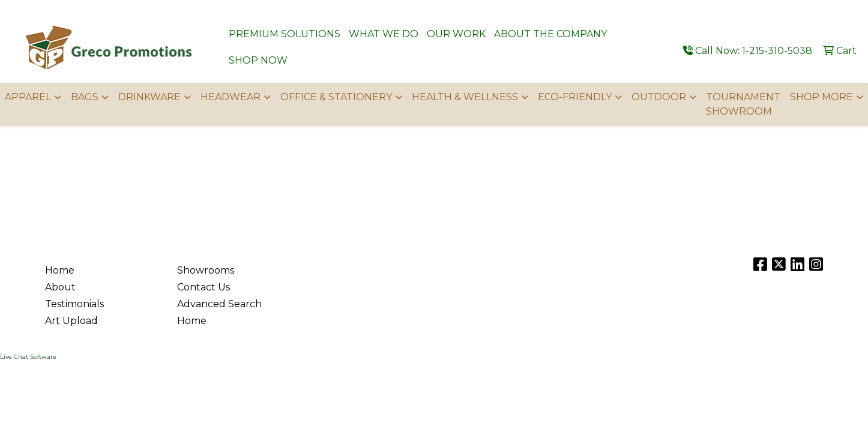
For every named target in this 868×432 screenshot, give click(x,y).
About (60, 287)
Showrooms (206, 270)
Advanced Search (219, 304)
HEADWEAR (231, 97)
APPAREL (28, 97)
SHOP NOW (258, 60)
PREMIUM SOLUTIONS (285, 34)
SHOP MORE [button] (821, 97)
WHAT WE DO (384, 34)
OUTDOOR (659, 97)
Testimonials (74, 304)
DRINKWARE (149, 97)
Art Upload (71, 321)
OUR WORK (456, 34)
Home (60, 270)
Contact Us (203, 287)
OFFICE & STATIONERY (336, 97)
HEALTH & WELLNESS (465, 97)
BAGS (85, 97)
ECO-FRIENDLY (575, 97)
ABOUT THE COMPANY (550, 34)
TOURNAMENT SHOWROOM (743, 104)
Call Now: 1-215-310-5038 (748, 51)
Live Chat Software (28, 357)
